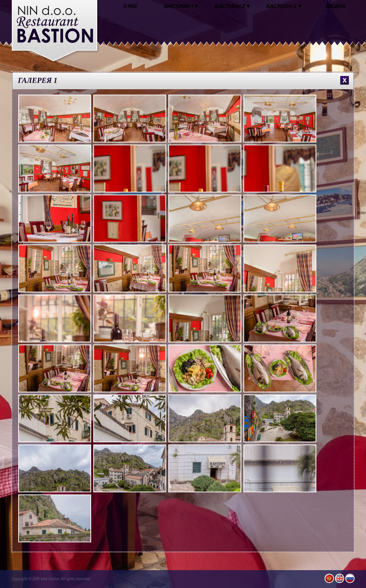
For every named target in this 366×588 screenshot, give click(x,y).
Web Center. (50, 579)
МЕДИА (336, 6)
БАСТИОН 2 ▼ (233, 6)
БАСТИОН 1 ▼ (182, 6)
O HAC (130, 6)
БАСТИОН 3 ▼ (285, 6)
